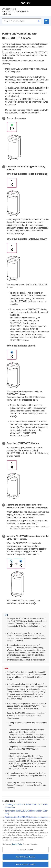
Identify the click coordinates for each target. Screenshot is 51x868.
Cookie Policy (18, 845)
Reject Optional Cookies (25, 858)
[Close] (48, 823)
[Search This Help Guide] (22, 21)
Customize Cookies (25, 851)
